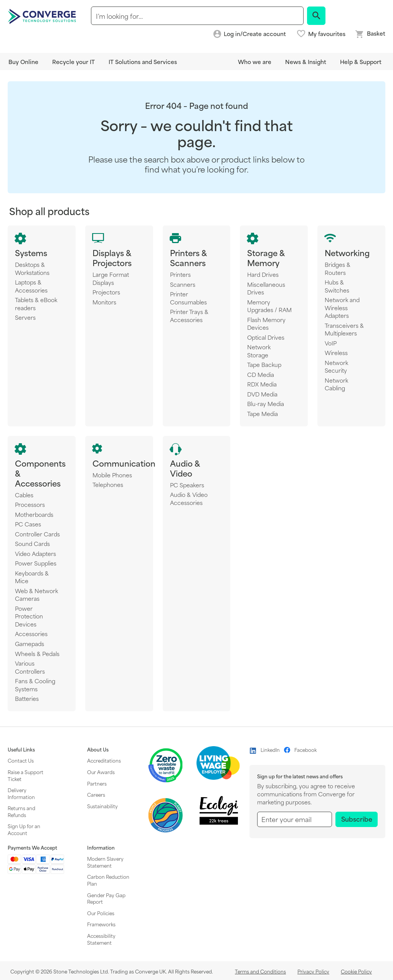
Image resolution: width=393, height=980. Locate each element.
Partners (97, 783)
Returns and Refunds (21, 811)
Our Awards (101, 772)
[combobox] (197, 16)
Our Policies (101, 913)
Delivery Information (21, 793)
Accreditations (104, 760)
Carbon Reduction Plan (108, 880)
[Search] (316, 16)
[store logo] (43, 16)
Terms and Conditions (260, 971)
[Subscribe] (357, 819)
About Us (98, 750)
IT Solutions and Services (143, 62)
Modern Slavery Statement (105, 862)
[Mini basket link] (370, 34)
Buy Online (23, 62)
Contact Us (21, 760)
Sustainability (102, 806)
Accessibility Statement (101, 939)
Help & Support (361, 62)
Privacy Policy (313, 971)
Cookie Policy (356, 971)
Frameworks (101, 924)
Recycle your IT (73, 62)
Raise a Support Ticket (26, 775)
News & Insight (306, 62)
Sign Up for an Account (24, 829)
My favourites (327, 34)
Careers (96, 794)
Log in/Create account (255, 34)
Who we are (255, 62)
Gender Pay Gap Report (106, 898)
